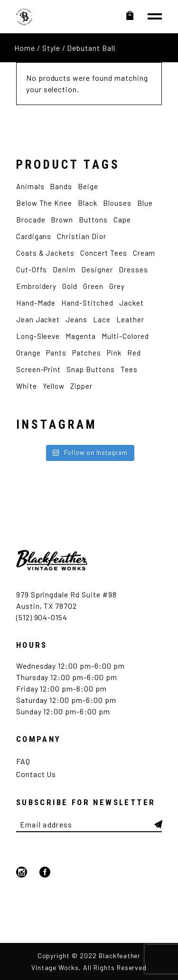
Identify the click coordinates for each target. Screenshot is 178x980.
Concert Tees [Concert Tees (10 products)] (104, 253)
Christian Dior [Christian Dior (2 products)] (81, 236)
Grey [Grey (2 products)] (117, 286)
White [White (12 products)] (27, 386)
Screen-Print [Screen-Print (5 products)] (39, 369)
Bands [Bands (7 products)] (61, 186)
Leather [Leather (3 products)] (130, 319)
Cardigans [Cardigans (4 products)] (34, 236)
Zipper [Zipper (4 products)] (81, 386)
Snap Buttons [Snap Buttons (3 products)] (91, 369)
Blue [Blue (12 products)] (145, 203)
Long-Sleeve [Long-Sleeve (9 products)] (38, 336)
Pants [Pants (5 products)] (56, 353)
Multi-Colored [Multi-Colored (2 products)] (125, 336)
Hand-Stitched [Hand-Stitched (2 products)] (87, 303)
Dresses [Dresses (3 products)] (133, 269)
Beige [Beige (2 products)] (88, 186)
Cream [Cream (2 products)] (144, 253)
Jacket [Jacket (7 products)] (131, 303)
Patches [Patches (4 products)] (87, 353)
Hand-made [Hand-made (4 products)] (36, 303)
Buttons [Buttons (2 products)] (93, 220)
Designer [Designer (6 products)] (97, 269)
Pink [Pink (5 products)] (114, 353)
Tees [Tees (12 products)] (129, 369)
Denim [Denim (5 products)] (64, 269)
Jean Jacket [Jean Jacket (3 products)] (38, 319)
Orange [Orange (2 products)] (28, 353)
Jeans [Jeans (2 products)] (76, 319)
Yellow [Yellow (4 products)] (54, 386)
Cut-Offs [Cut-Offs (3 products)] (32, 269)
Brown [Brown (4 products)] (62, 220)
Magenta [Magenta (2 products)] (81, 336)
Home (25, 48)
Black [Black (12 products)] (88, 203)
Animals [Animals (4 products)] (30, 186)
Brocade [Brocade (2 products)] (31, 220)
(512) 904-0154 (42, 617)
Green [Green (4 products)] (93, 286)
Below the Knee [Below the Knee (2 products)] (44, 203)
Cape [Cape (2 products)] (122, 220)
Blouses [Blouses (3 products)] (117, 203)
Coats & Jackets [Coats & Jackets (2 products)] (45, 253)
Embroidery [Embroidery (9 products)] (37, 286)
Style (51, 48)
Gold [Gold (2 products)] (70, 286)
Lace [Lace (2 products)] (102, 319)
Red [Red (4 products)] (134, 353)
